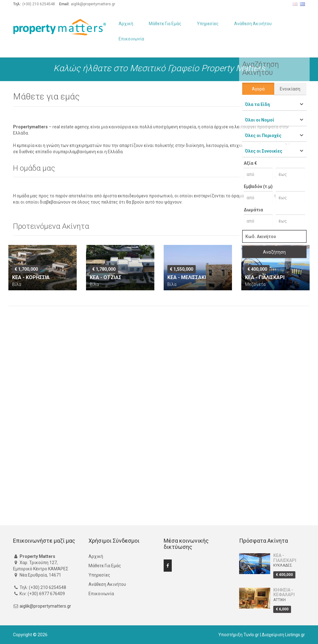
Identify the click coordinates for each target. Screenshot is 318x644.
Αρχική (126, 24)
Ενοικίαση (290, 89)
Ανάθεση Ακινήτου (253, 24)
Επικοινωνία (131, 39)
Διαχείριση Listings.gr (283, 635)
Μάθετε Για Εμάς (165, 24)
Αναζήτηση (274, 252)
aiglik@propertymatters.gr (45, 606)
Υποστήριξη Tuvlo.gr (239, 635)
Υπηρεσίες (208, 24)
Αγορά (258, 89)
